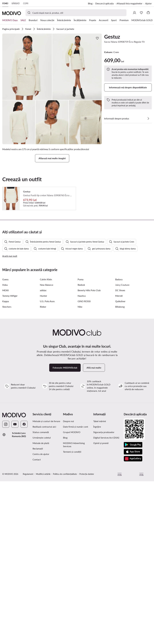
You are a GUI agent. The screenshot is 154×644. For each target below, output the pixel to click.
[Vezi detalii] (148, 119)
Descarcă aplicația (104, 3)
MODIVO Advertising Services (74, 522)
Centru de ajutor (41, 531)
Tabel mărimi (100, 499)
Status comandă (41, 510)
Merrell (119, 373)
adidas (43, 368)
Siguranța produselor (104, 510)
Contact (37, 537)
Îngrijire (97, 504)
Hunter (43, 373)
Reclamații (38, 526)
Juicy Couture (122, 362)
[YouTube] (15, 502)
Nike (80, 384)
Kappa (6, 379)
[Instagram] (6, 502)
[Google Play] (133, 522)
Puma (81, 357)
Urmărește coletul (42, 515)
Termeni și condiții (72, 529)
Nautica (82, 373)
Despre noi (68, 499)
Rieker (43, 384)
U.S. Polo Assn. (48, 379)
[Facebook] (24, 502)
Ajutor (148, 3)
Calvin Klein (46, 357)
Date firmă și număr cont (76, 504)
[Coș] (148, 13)
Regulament (28, 551)
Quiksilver (120, 379)
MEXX (5, 368)
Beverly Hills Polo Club (89, 368)
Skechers (7, 384)
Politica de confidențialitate (65, 551)
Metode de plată (41, 521)
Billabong (120, 384)
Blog (90, 3)
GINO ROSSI (84, 379)
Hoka (5, 362)
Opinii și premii (101, 521)
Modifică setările (43, 551)
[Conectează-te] (134, 13)
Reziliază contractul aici (44, 504)
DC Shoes (120, 368)
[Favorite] (141, 13)
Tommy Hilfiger (10, 373)
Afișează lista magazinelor (129, 3)
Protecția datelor (87, 551)
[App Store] (133, 529)
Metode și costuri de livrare (46, 499)
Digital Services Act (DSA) (106, 515)
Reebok (81, 362)
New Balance (47, 362)
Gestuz (112, 37)
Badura (119, 357)
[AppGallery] (133, 536)
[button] (27, 67)
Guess (5, 357)
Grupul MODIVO (72, 510)
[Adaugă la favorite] (97, 38)
